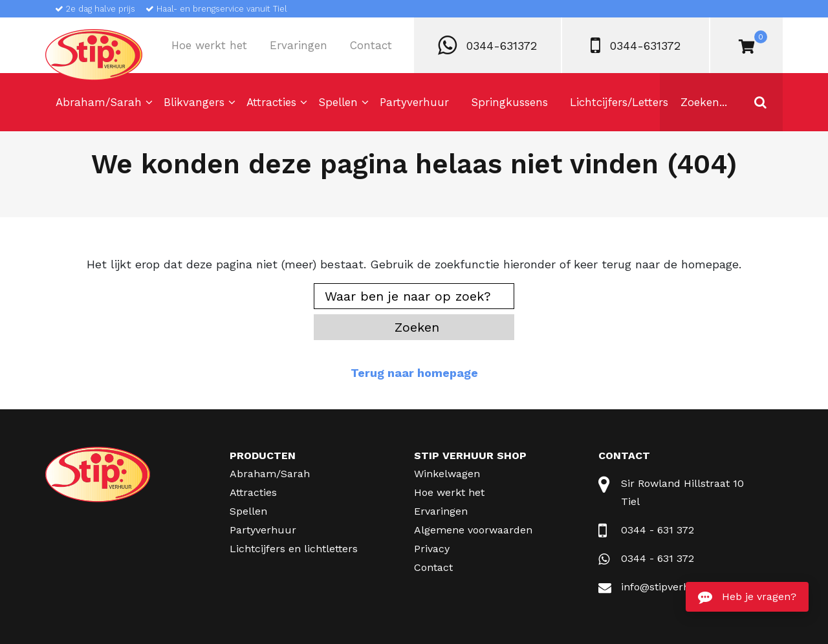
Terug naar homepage (414, 373)
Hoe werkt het (209, 45)
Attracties (271, 102)
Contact (371, 45)
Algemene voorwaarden (473, 530)
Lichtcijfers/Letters (619, 102)
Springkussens (509, 102)
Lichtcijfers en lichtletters (294, 549)
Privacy (432, 549)
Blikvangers (194, 102)
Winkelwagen (447, 474)
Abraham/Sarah (99, 102)
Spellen (338, 102)
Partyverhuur (414, 102)
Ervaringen (299, 45)
